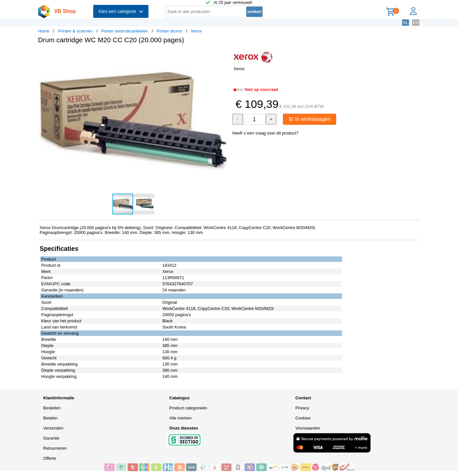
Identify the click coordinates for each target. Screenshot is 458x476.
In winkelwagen (310, 119)
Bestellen (52, 408)
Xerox (196, 31)
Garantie (51, 438)
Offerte (50, 458)
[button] (223, 56)
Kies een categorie (121, 11)
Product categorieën (188, 408)
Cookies (303, 418)
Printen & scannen (75, 31)
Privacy (302, 408)
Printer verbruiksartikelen (125, 31)
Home (44, 31)
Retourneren (55, 448)
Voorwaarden (308, 428)
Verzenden (53, 428)
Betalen (50, 418)
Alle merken (180, 418)
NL (406, 23)
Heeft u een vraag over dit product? (265, 133)
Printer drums (169, 31)
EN (416, 23)
